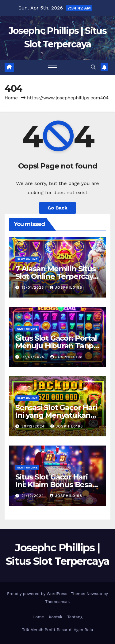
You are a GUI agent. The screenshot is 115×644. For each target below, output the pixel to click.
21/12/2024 (33, 496)
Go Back (57, 208)
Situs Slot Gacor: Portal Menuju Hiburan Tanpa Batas (57, 346)
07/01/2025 (34, 357)
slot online (27, 259)
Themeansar (57, 602)
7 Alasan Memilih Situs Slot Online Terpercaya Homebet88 (56, 276)
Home (11, 98)
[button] (93, 67)
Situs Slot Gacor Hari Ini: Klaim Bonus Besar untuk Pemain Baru (55, 485)
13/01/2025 (33, 287)
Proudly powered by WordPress (38, 594)
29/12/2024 (34, 426)
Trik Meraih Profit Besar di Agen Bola (58, 630)
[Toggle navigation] (52, 67)
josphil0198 (66, 287)
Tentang (75, 617)
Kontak (56, 617)
